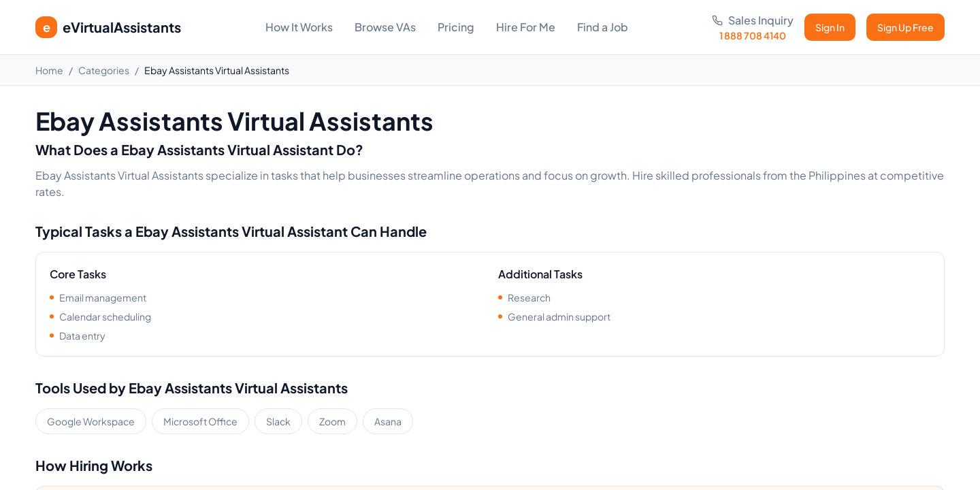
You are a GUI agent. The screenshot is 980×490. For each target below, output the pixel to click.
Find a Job (603, 27)
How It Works (299, 27)
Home (49, 70)
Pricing (456, 27)
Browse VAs (385, 27)
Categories (104, 70)
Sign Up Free (905, 27)
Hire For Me (526, 27)
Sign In (830, 27)
